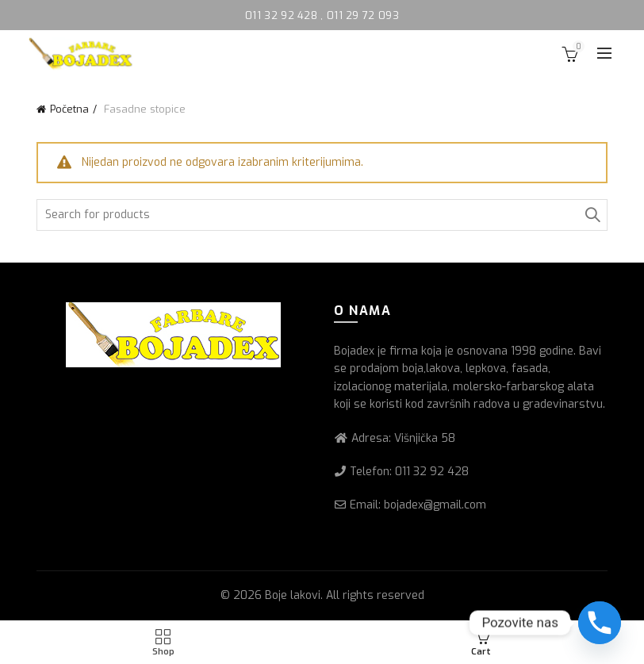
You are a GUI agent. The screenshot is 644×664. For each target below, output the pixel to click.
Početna (69, 109)
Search (592, 215)
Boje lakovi (293, 595)
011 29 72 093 (363, 15)
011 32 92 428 (283, 15)
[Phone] (600, 623)
